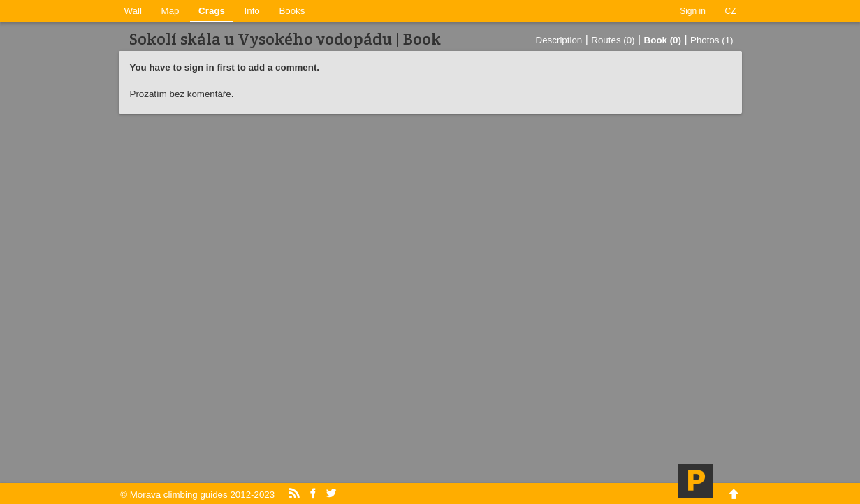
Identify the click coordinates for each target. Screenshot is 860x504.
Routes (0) (613, 40)
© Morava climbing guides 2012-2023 (197, 495)
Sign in (693, 11)
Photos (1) (712, 40)
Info (252, 11)
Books (292, 11)
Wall (133, 11)
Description (559, 40)
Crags (212, 11)
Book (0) (663, 40)
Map (170, 11)
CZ (731, 11)
